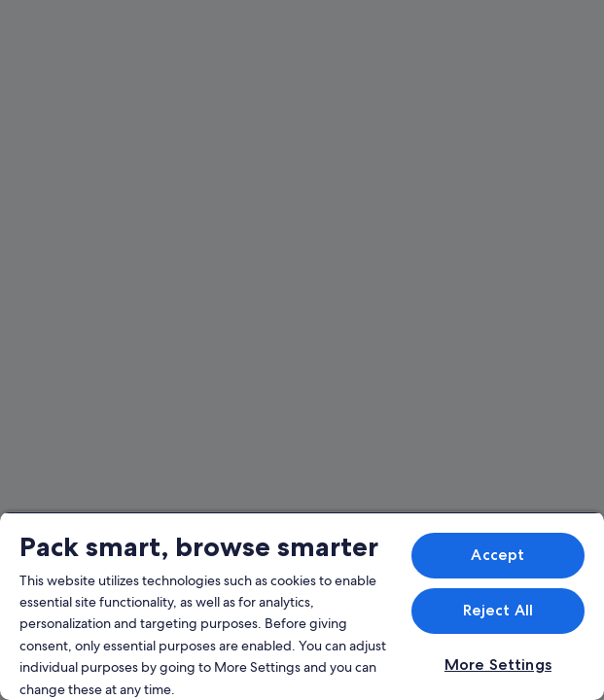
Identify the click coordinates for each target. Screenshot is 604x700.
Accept (497, 555)
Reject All (498, 610)
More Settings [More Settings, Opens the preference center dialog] (498, 665)
